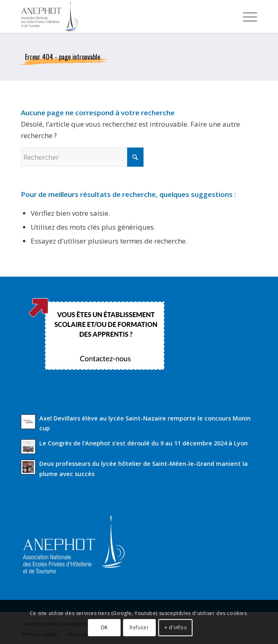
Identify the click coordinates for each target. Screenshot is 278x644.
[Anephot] (115, 16)
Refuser (139, 627)
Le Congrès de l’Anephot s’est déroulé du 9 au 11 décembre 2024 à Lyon (143, 443)
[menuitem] (246, 16)
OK (104, 627)
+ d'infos (175, 627)
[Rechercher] (82, 157)
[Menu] (246, 16)
